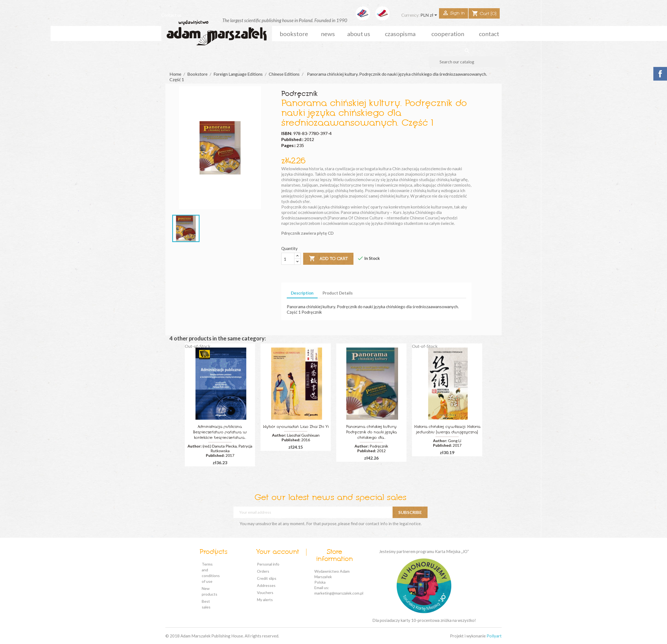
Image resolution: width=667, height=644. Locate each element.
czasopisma (400, 34)
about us (359, 34)
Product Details (338, 293)
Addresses (266, 585)
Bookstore (294, 34)
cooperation (448, 34)
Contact (489, 34)
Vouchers (265, 592)
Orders (263, 571)
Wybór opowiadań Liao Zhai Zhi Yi (296, 427)
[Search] (467, 62)
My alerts (265, 600)
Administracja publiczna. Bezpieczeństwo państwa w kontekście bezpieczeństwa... (220, 432)
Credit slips (267, 578)
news (328, 34)
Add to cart (328, 259)
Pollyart (494, 636)
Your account (277, 552)
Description (302, 293)
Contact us (171, 15)
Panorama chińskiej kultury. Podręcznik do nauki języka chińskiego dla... (371, 432)
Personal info (268, 564)
